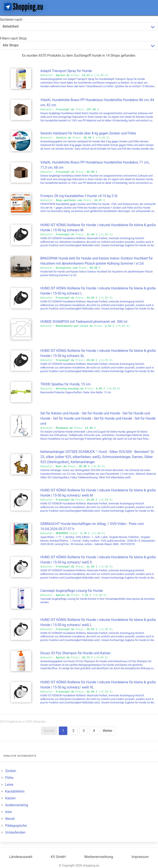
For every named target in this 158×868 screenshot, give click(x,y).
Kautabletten (15, 791)
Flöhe (9, 778)
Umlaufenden (15, 832)
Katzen (10, 798)
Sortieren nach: (11, 20)
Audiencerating (17, 805)
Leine (9, 785)
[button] (151, 7)
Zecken (11, 771)
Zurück (49, 731)
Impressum (140, 857)
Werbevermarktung (99, 857)
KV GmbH (58, 857)
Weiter (107, 731)
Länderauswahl (21, 857)
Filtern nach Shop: (14, 38)
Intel (8, 812)
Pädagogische (16, 826)
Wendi (10, 819)
